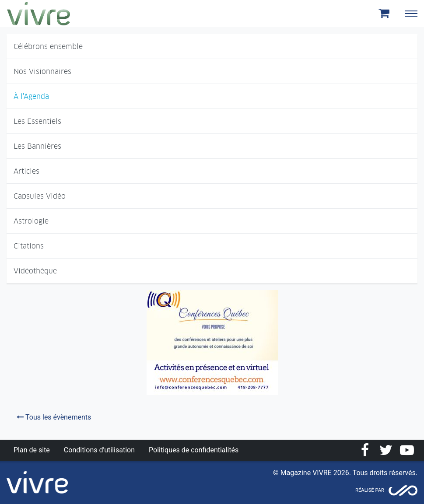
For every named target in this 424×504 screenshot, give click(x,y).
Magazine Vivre (39, 14)
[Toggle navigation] (411, 14)
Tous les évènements (54, 417)
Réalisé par (370, 490)
